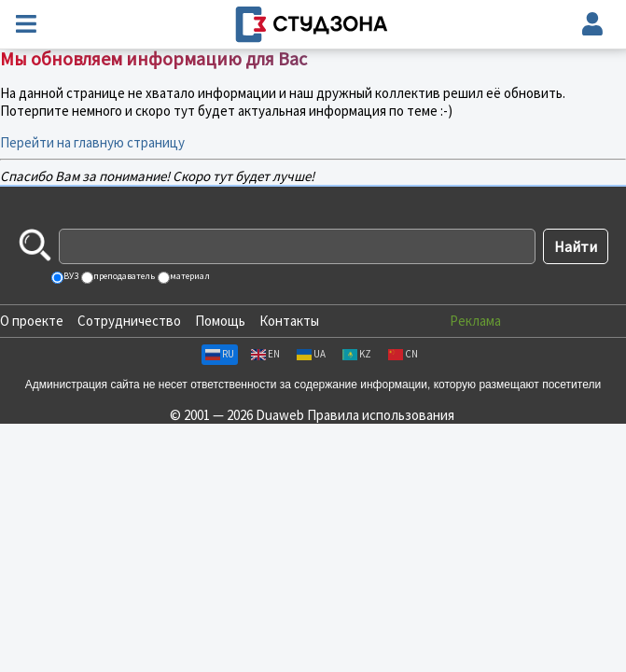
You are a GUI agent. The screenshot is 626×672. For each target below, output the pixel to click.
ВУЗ (70, 276)
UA (311, 354)
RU (220, 354)
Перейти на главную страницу (92, 142)
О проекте (32, 321)
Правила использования (381, 415)
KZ (357, 354)
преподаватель (123, 276)
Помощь (220, 321)
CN (403, 354)
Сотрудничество (129, 321)
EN (265, 354)
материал (189, 276)
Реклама (475, 321)
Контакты (289, 321)
